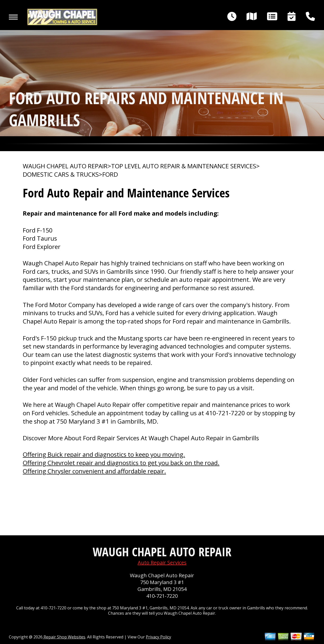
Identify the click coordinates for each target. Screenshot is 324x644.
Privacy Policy (158, 637)
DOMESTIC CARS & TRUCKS (61, 174)
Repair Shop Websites (64, 637)
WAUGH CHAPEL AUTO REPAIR (65, 166)
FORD (110, 174)
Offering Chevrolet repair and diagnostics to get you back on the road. (121, 463)
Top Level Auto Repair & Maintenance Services (184, 166)
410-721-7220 (225, 413)
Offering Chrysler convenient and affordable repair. (94, 471)
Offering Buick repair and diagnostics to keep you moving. (104, 454)
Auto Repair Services (162, 562)
